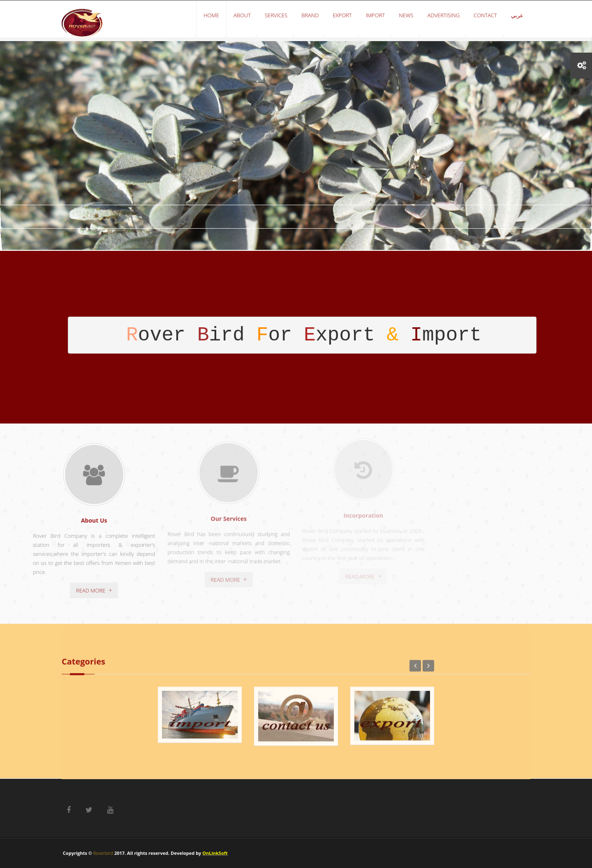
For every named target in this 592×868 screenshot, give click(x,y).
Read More (91, 586)
